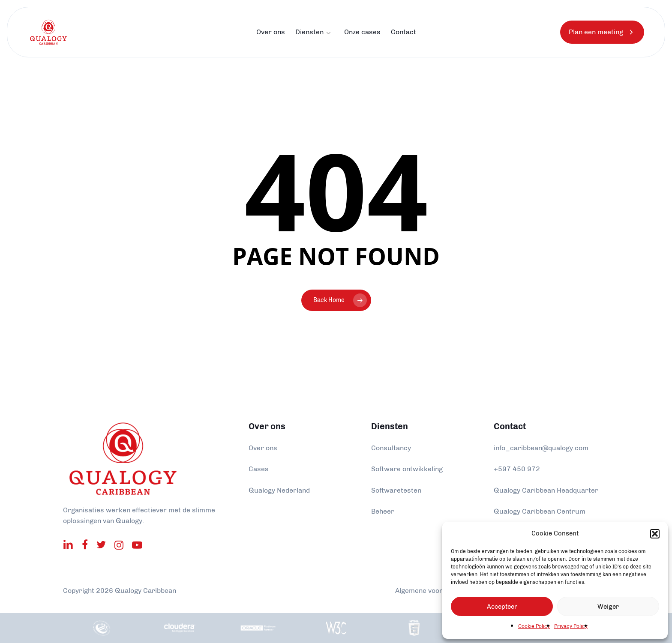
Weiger (608, 607)
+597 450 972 (517, 469)
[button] (655, 534)
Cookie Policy (534, 626)
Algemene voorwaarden (433, 591)
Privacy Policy (571, 626)
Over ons (263, 448)
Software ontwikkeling (407, 469)
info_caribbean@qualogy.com (541, 448)
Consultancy (391, 448)
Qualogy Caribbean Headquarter (546, 490)
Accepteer (502, 607)
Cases (259, 469)
